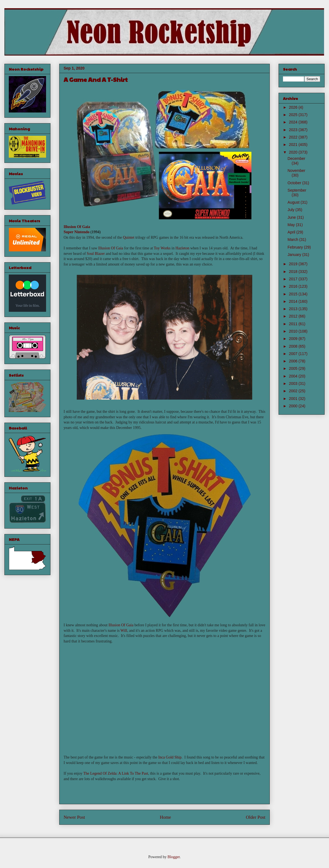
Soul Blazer (96, 254)
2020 (294, 152)
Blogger (174, 857)
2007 (294, 354)
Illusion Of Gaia (77, 227)
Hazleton (182, 248)
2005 (294, 368)
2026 (294, 107)
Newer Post (74, 817)
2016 (294, 286)
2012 (294, 316)
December (297, 158)
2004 (294, 376)
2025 (294, 115)
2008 (294, 346)
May (292, 225)
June (292, 217)
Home (165, 817)
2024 (294, 122)
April (292, 232)
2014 (294, 301)
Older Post (256, 817)
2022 (294, 137)
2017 (294, 279)
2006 (294, 361)
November (297, 171)
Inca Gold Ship (170, 757)
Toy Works (162, 248)
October (295, 183)
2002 (294, 391)
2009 (294, 339)
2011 (294, 324)
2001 (294, 399)
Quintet (129, 237)
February (296, 247)
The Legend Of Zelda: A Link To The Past (116, 773)
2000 (294, 406)
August (294, 202)
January (295, 255)
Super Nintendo (76, 232)
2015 (294, 294)
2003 (294, 383)
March (293, 240)
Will (124, 631)
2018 (294, 272)
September (297, 190)
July (292, 210)
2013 (294, 309)
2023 (294, 130)
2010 (294, 331)
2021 (294, 145)
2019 (294, 264)
